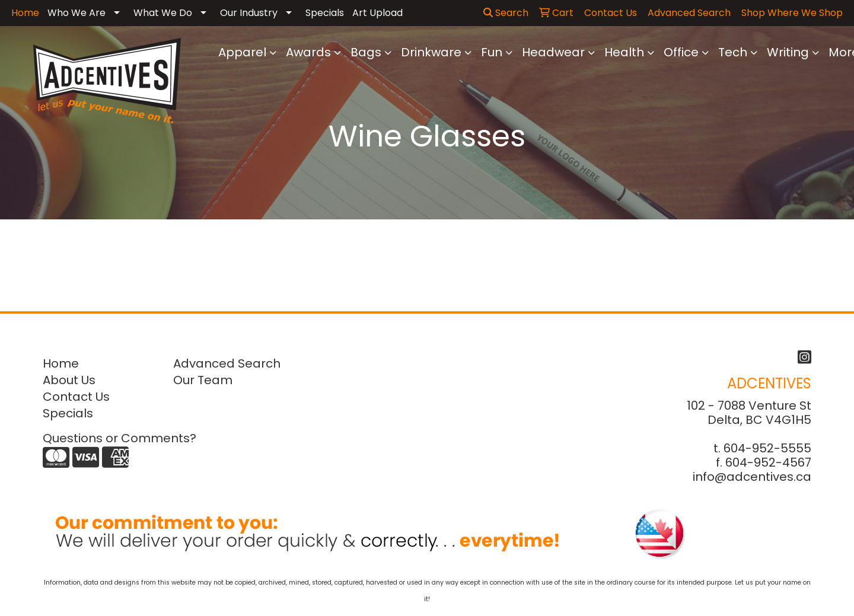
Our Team (203, 380)
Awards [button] (308, 52)
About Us (69, 380)
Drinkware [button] (431, 52)
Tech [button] (733, 52)
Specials (325, 13)
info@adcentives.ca (752, 477)
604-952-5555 (767, 448)
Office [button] (681, 52)
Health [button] (624, 52)
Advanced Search (227, 363)
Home (61, 363)
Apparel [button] (242, 52)
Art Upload (377, 13)
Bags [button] (366, 52)
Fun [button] (492, 52)
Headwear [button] (553, 52)
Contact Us (76, 397)
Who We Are (77, 13)
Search (506, 13)
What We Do (163, 13)
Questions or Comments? (120, 438)
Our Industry (249, 13)
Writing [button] (788, 52)
